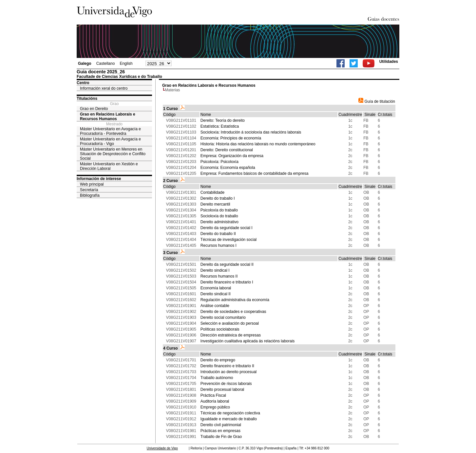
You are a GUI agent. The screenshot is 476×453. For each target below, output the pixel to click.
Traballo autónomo (217, 378)
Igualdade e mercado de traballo (229, 419)
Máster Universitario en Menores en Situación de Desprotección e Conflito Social (113, 154)
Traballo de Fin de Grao (221, 437)
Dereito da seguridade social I (227, 228)
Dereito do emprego (218, 360)
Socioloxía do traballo (219, 216)
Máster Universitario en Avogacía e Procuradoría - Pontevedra (110, 131)
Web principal (92, 184)
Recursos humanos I (219, 245)
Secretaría (89, 190)
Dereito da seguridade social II (227, 264)
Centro (83, 83)
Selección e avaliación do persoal (230, 323)
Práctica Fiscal (213, 395)
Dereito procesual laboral (222, 390)
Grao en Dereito (94, 109)
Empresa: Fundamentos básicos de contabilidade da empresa (255, 173)
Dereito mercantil (215, 204)
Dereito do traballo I (218, 198)
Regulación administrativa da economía (235, 300)
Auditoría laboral (215, 401)
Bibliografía (90, 195)
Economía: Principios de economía (231, 138)
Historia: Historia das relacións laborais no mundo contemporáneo (258, 144)
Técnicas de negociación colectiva (230, 413)
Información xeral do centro (104, 88)
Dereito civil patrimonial (221, 425)
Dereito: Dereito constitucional (227, 150)
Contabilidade (212, 192)
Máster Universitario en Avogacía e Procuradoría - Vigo (110, 141)
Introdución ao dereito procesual (228, 372)
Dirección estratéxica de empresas (231, 335)
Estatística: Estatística (220, 126)
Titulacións (87, 99)
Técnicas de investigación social (228, 240)
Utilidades (389, 62)
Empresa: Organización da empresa (232, 156)
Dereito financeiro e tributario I (227, 282)
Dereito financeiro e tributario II (227, 366)
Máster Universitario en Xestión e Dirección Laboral (109, 166)
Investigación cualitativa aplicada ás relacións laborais (248, 341)
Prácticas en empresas (220, 431)
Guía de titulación (377, 101)
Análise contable (215, 306)
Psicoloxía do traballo (219, 210)
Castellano (106, 63)
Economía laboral (216, 288)
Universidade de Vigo (162, 448)
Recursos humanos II (219, 276)
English (126, 63)
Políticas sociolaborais (220, 329)
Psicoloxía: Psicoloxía (219, 162)
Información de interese (99, 179)
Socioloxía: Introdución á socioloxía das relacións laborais (251, 132)
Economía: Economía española (228, 168)
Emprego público (215, 407)
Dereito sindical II (216, 294)
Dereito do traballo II (218, 234)
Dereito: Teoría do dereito (223, 120)
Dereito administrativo (219, 222)
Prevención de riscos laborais (226, 384)
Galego (85, 63)
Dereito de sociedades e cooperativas (233, 312)
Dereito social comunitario (223, 317)
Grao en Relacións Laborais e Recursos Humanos (108, 117)
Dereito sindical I (215, 270)
